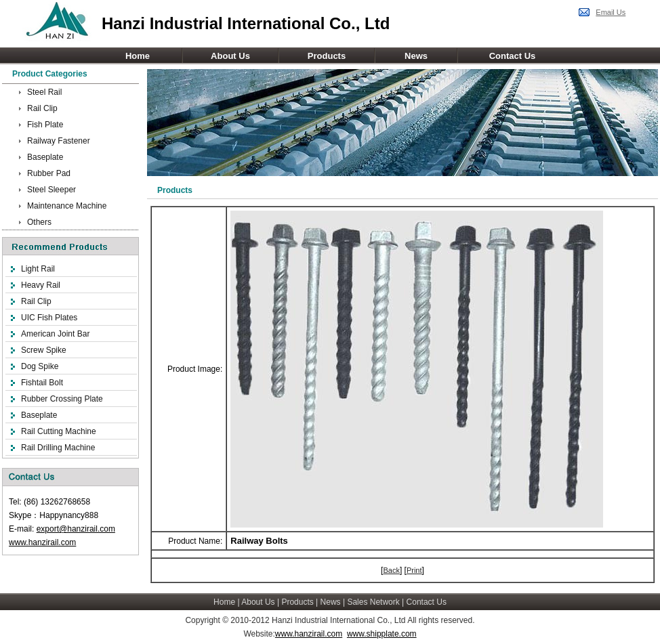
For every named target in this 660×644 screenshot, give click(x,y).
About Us (230, 56)
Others (39, 222)
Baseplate (45, 157)
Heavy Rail (41, 285)
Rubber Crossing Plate (62, 399)
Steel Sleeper (51, 190)
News (416, 56)
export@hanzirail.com (76, 529)
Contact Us (513, 56)
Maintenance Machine (67, 206)
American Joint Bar (55, 334)
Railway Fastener (59, 141)
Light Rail (38, 269)
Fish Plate (45, 125)
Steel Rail (44, 92)
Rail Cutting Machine (59, 431)
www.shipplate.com (382, 634)
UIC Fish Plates (49, 318)
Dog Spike (40, 366)
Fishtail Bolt (42, 383)
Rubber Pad (49, 173)
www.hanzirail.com (42, 542)
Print (414, 570)
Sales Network (373, 602)
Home (138, 56)
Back (391, 570)
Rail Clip (42, 108)
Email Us (611, 12)
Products (327, 56)
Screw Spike (44, 350)
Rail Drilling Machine (58, 448)
